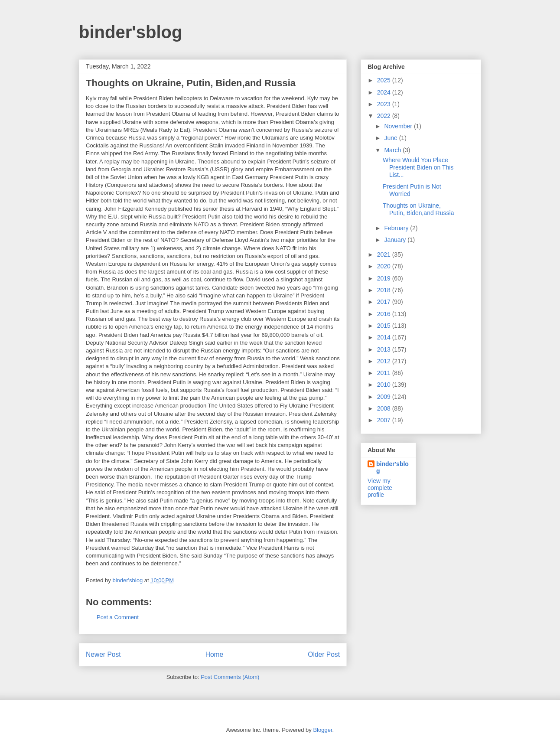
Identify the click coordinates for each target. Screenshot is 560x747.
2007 (385, 420)
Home (215, 654)
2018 (385, 290)
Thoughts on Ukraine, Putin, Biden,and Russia (418, 209)
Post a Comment (118, 617)
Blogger (322, 730)
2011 (385, 373)
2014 (385, 337)
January (396, 240)
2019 (385, 278)
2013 (385, 349)
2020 (385, 266)
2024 (385, 92)
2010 (385, 385)
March (393, 150)
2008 (385, 408)
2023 (385, 104)
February (397, 228)
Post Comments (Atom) (230, 677)
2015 (385, 326)
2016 (385, 314)
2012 (385, 361)
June (391, 138)
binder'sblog (130, 32)
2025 (385, 80)
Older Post (324, 654)
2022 (385, 116)
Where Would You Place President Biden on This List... (418, 167)
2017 (385, 302)
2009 (385, 397)
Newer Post (103, 654)
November (399, 126)
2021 (385, 254)
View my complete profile (380, 488)
